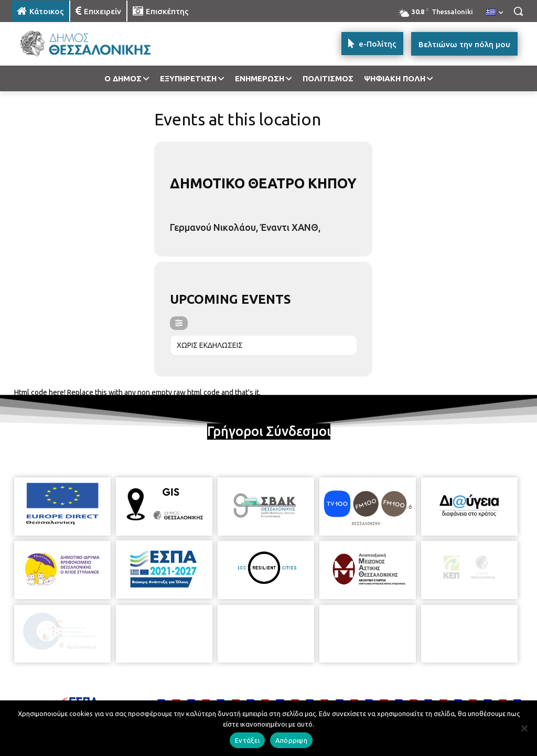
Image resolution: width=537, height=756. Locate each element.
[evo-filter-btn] (179, 323)
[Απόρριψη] (524, 728)
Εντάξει (247, 740)
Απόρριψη (291, 740)
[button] (518, 11)
